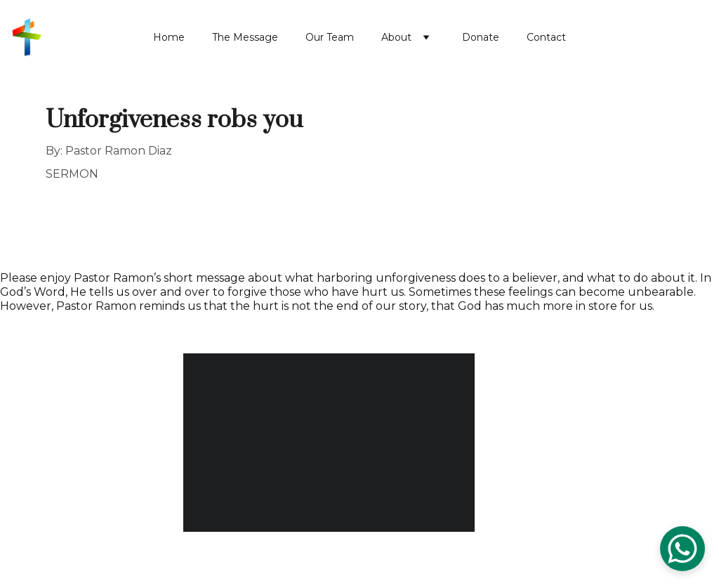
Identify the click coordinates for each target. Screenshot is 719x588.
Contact (546, 37)
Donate (481, 37)
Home (169, 37)
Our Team (330, 37)
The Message (245, 37)
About (396, 37)
